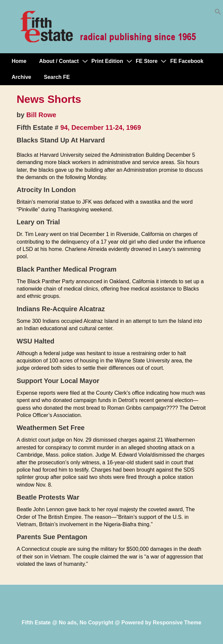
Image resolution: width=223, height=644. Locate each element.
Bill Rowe (41, 115)
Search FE (57, 77)
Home (19, 61)
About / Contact (59, 61)
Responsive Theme (177, 623)
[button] (218, 13)
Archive (21, 77)
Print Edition (107, 61)
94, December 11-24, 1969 (101, 127)
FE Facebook (187, 61)
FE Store (147, 61)
